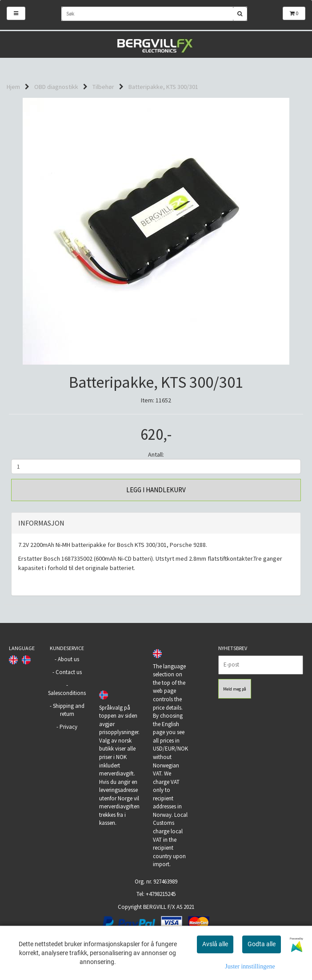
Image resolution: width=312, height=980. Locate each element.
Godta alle (262, 944)
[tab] (156, 523)
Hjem (13, 87)
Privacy (68, 727)
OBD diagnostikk (56, 87)
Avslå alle (215, 944)
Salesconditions (67, 693)
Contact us (69, 672)
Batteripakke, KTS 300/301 (163, 87)
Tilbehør (103, 87)
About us (68, 659)
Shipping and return (69, 710)
